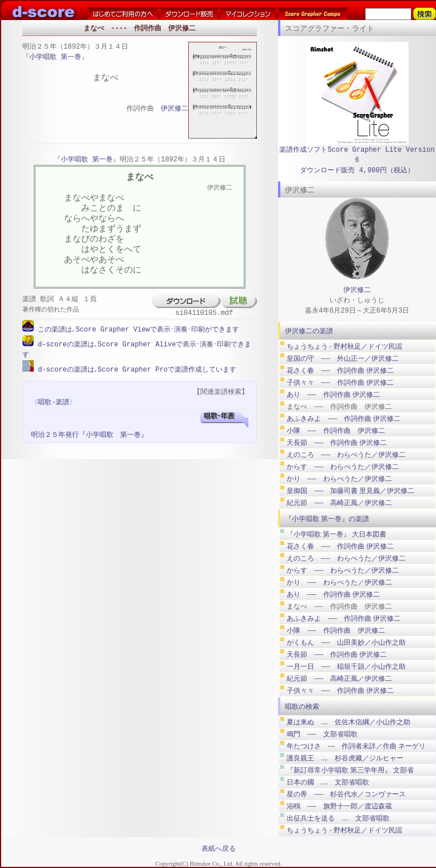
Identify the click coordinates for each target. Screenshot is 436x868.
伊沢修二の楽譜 (309, 331)
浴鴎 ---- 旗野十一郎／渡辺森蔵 (339, 806)
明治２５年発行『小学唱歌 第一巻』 (89, 434)
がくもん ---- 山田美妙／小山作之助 (346, 642)
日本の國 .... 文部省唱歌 (328, 782)
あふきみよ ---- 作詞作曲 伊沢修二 (344, 419)
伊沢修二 (175, 109)
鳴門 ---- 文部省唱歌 (322, 734)
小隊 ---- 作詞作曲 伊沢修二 (336, 431)
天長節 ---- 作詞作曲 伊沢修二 (337, 443)
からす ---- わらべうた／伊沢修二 (343, 467)
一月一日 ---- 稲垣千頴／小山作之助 (346, 666)
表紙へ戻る (219, 849)
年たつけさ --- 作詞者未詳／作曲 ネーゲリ (356, 746)
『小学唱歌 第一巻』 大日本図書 (336, 534)
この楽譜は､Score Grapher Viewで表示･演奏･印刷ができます (136, 330)
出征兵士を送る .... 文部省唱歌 (338, 818)
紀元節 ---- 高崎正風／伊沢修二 (339, 503)
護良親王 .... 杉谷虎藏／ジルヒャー (345, 758)
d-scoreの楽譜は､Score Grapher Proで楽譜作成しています (135, 368)
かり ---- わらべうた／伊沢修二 (339, 479)
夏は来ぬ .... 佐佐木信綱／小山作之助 (348, 722)
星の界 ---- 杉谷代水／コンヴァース (346, 794)
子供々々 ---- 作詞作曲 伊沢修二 (340, 382)
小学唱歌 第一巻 (55, 58)
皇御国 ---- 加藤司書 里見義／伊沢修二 (350, 491)
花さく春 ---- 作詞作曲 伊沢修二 (340, 370)
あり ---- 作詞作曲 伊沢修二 (333, 394)
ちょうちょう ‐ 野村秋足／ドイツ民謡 (344, 346)
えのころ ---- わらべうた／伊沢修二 (346, 455)
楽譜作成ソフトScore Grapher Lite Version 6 (357, 155)
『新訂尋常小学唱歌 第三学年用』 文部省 (350, 770)
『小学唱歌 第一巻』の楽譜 (327, 519)
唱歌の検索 (302, 707)
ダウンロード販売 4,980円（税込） (357, 170)
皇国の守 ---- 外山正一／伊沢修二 (343, 358)
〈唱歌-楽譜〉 (53, 401)
